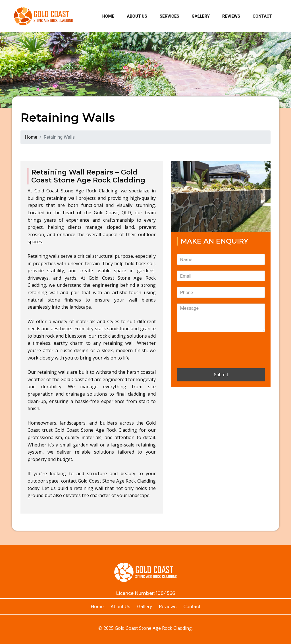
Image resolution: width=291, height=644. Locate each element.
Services (170, 16)
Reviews (231, 16)
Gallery (201, 16)
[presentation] (220, 359)
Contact (262, 16)
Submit (221, 375)
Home (108, 16)
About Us (137, 16)
